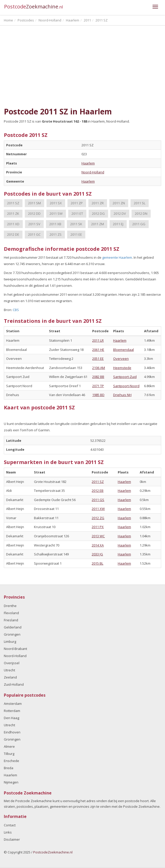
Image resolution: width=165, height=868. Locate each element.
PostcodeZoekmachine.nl (53, 852)
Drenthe (10, 606)
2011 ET (77, 213)
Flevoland (11, 613)
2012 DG (98, 213)
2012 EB (98, 491)
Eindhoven (12, 732)
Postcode (34, 7)
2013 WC (98, 536)
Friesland (11, 620)
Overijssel (12, 663)
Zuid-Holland (14, 684)
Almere (9, 746)
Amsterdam (13, 704)
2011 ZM (98, 224)
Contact (10, 825)
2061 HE (98, 350)
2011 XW (98, 509)
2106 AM (99, 368)
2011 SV (34, 224)
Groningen (12, 634)
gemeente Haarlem (117, 257)
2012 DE (13, 234)
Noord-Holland (93, 172)
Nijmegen (11, 782)
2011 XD (13, 224)
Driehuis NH (122, 395)
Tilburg (9, 754)
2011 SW (56, 213)
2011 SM (34, 203)
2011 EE (76, 234)
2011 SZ (13, 203)
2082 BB (98, 377)
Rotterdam (12, 711)
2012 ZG (98, 518)
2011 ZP (77, 203)
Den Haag (11, 718)
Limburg (10, 641)
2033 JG (97, 554)
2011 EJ (118, 224)
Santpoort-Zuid (125, 377)
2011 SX (56, 203)
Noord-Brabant (15, 649)
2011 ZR (98, 203)
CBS (16, 310)
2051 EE (98, 359)
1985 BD (98, 395)
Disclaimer (12, 839)
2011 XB (55, 224)
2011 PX (98, 527)
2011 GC (34, 234)
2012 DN (141, 213)
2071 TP (98, 386)
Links (8, 832)
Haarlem (88, 163)
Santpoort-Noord (126, 386)
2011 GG (139, 224)
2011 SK (76, 224)
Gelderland (13, 627)
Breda (9, 768)
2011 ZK (13, 213)
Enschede (11, 761)
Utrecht (9, 670)
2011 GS (98, 500)
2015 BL (97, 563)
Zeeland (10, 677)
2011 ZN (119, 203)
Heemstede (122, 368)
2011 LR (98, 340)
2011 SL (140, 203)
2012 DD (34, 213)
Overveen (121, 359)
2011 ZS (56, 234)
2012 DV (120, 213)
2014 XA (98, 545)
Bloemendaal (123, 350)
